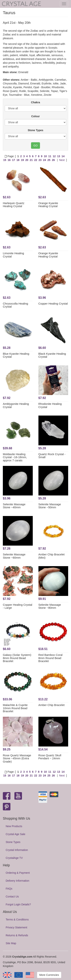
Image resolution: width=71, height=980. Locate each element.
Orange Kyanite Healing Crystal (48, 205)
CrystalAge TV (14, 858)
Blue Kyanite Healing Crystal (16, 355)
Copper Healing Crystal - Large (18, 606)
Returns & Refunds (17, 935)
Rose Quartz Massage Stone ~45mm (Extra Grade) (17, 758)
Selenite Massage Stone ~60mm (14, 556)
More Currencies (49, 975)
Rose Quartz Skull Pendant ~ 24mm (50, 757)
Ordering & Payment (18, 873)
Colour (35, 116)
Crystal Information (17, 850)
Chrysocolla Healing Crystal (15, 305)
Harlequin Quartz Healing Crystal (14, 205)
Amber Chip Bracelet (51, 705)
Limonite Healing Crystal (13, 255)
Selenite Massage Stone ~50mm (50, 506)
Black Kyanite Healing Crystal (52, 355)
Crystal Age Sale (16, 834)
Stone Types (35, 130)
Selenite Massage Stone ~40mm (14, 506)
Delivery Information (18, 881)
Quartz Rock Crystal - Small (52, 456)
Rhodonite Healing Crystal (50, 405)
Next (62, 160)
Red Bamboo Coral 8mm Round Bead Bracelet (51, 658)
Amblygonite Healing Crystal (16, 405)
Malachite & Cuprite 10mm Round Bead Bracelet (15, 708)
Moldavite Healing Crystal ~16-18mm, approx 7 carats (15, 457)
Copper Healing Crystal (53, 304)
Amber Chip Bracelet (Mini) (51, 556)
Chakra (35, 102)
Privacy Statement (16, 927)
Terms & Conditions (17, 920)
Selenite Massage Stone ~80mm (50, 606)
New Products (14, 826)
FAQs (9, 889)
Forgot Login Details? (18, 904)
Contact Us (12, 897)
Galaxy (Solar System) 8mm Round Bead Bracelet (17, 658)
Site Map (11, 943)
